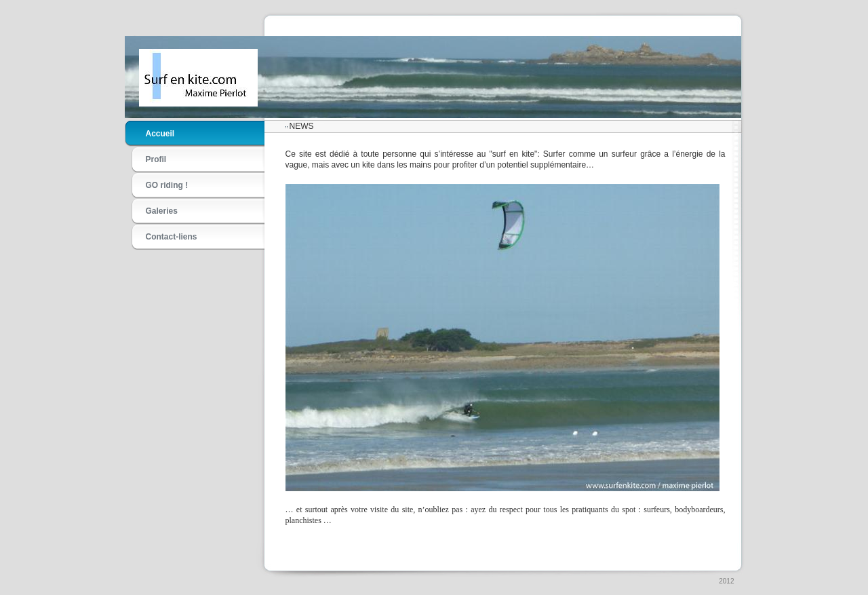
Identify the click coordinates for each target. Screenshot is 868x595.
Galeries (162, 211)
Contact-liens (172, 237)
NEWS (302, 126)
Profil (156, 159)
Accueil (160, 134)
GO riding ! (167, 185)
